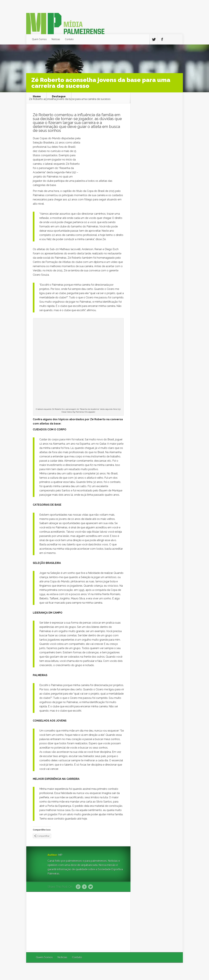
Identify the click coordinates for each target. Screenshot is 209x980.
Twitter (91, 887)
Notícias (56, 39)
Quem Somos (39, 39)
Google (78, 887)
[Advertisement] (78, 921)
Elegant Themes (139, 971)
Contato (69, 39)
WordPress (175, 971)
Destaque (59, 97)
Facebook (84, 887)
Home (37, 97)
